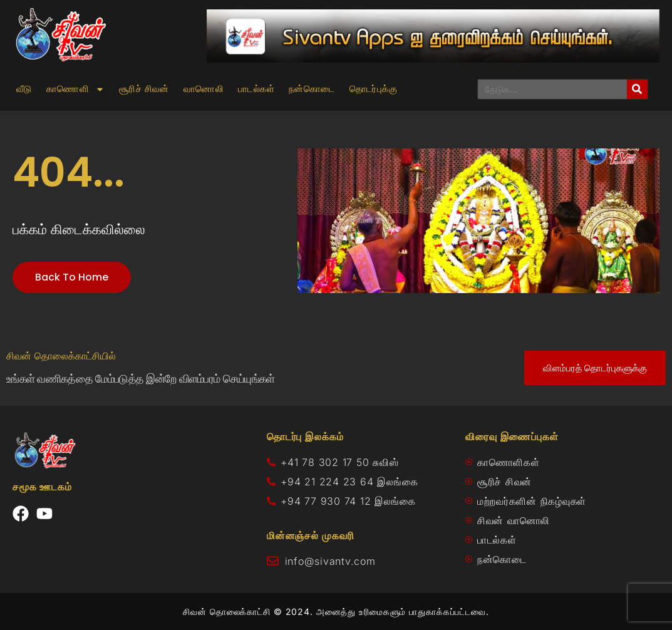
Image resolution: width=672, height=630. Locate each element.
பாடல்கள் (256, 89)
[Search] (637, 89)
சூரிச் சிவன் (144, 89)
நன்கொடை (312, 89)
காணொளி (75, 89)
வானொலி (204, 89)
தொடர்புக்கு (373, 89)
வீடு (24, 89)
